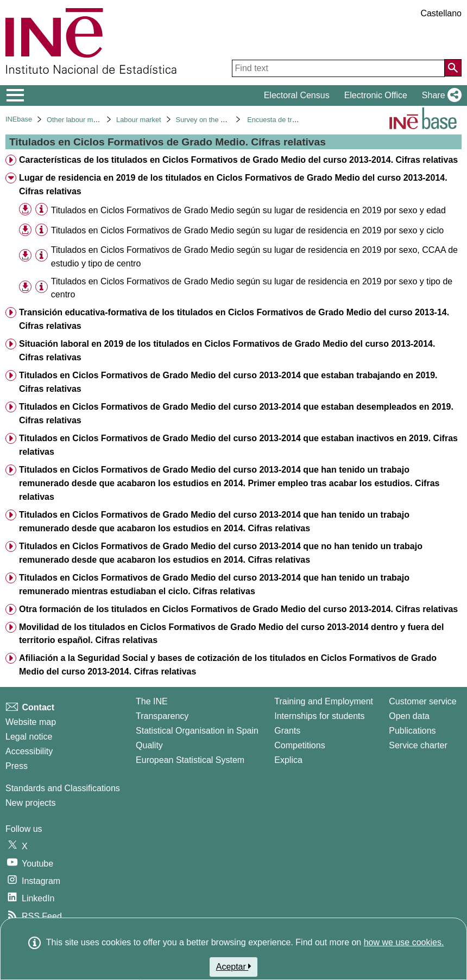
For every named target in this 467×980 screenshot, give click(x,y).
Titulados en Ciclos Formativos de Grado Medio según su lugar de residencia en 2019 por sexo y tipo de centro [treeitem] (252, 288)
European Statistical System (190, 760)
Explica (288, 760)
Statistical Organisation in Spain (197, 731)
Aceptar (234, 966)
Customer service (422, 701)
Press (17, 766)
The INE (152, 701)
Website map (31, 722)
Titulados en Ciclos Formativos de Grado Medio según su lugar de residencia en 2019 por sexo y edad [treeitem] (248, 210)
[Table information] (42, 210)
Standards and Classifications (63, 788)
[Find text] (338, 68)
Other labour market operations (95, 120)
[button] (440, 96)
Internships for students (319, 716)
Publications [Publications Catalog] (412, 731)
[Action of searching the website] (453, 68)
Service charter (418, 745)
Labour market (139, 120)
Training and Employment (324, 701)
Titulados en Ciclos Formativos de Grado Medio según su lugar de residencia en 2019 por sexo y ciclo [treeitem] (247, 230)
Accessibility (29, 751)
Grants (287, 731)
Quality (149, 745)
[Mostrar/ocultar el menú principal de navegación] (15, 96)
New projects (30, 803)
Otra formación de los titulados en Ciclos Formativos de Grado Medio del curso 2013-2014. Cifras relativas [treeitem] (238, 609)
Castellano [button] (441, 13)
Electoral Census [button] (297, 95)
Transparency (162, 716)
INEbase (19, 119)
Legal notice (29, 737)
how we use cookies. (404, 942)
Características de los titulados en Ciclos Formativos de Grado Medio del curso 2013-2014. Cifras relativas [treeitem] (238, 160)
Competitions (299, 745)
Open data (409, 716)
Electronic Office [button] (376, 95)
